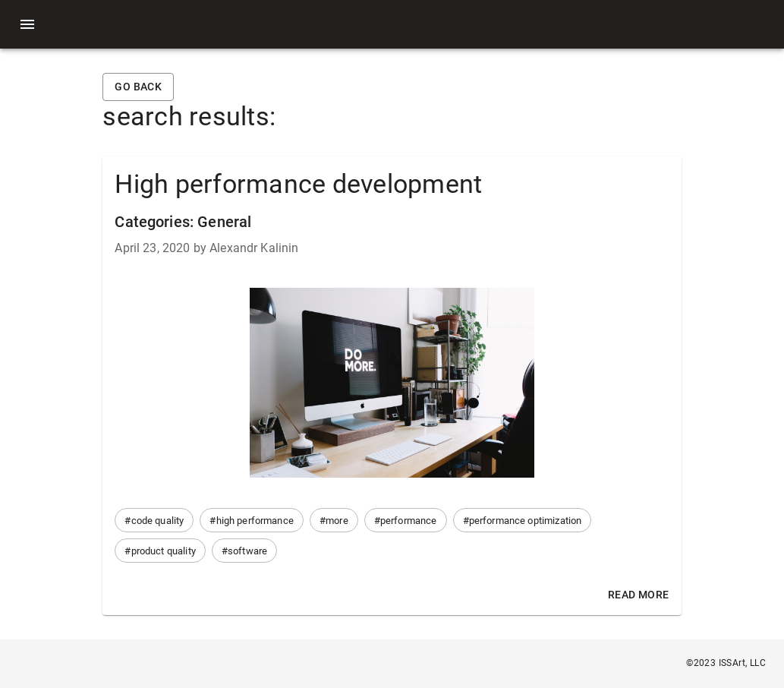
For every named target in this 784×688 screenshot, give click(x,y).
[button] (154, 520)
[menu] (27, 24)
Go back (138, 87)
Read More (639, 595)
